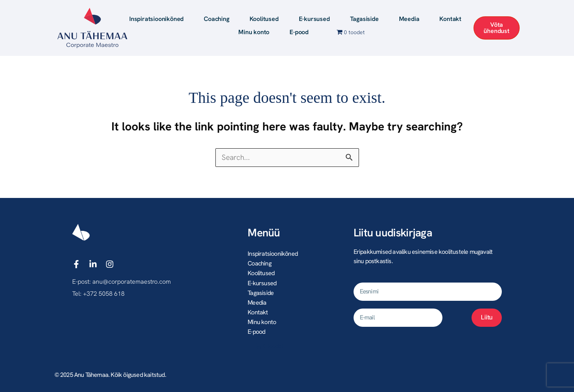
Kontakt (450, 19)
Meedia (409, 19)
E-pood (299, 32)
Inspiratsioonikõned (156, 19)
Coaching (216, 19)
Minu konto (254, 32)
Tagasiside (364, 19)
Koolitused (264, 19)
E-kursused (314, 19)
